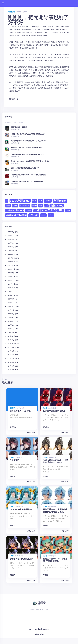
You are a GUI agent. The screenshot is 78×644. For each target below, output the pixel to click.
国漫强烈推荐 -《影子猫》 (20, 127)
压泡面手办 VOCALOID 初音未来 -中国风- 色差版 (55, 560)
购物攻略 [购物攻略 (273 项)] (51, 215)
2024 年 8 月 (11, 269)
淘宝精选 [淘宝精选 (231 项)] (68, 210)
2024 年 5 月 (11, 280)
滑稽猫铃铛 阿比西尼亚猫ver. (22, 559)
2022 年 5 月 (11, 318)
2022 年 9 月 (11, 303)
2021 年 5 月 (11, 362)
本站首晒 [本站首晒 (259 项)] (28, 210)
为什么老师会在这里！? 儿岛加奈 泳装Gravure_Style (56, 461)
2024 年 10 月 (11, 262)
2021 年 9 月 (11, 347)
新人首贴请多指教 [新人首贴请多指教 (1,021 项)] (15, 210)
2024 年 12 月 (11, 254)
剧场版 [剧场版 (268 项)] (34, 206)
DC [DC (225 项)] (7, 201)
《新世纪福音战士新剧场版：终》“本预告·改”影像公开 (29, 175)
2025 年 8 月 (11, 236)
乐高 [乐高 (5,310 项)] (60, 201)
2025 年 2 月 (11, 247)
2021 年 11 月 (11, 340)
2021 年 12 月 (11, 336)
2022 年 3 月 (11, 325)
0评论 (29, 433)
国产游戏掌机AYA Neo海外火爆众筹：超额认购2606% (29, 141)
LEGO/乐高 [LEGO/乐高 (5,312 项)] (20, 201)
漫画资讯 (12, 408)
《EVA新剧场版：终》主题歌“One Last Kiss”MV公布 (28, 154)
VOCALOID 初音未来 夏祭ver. (21, 510)
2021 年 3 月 (11, 370)
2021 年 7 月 (11, 355)
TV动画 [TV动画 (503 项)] (48, 201)
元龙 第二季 (14, 99)
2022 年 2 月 (11, 329)
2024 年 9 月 (11, 266)
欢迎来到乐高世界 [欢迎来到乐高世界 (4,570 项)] (48, 210)
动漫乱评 (12, 12)
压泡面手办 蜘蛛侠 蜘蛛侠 (54, 411)
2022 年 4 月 (11, 321)
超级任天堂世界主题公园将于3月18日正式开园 (26, 148)
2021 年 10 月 (11, 344)
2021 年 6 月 (11, 359)
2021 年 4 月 (11, 366)
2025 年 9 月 (11, 232)
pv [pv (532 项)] (34, 201)
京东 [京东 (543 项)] (15, 206)
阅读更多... (13, 427)
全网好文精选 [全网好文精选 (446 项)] (25, 206)
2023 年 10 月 (11, 288)
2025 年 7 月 (11, 239)
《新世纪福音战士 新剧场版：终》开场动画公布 (27, 182)
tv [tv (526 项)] (41, 201)
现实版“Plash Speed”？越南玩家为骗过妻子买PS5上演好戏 (30, 161)
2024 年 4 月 (11, 284)
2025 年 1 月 (11, 251)
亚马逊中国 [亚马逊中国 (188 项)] (8, 206)
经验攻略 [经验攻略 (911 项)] (34, 215)
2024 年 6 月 (11, 277)
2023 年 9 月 (11, 292)
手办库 (45, 408)
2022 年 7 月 (11, 310)
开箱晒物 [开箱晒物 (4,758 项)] (54, 206)
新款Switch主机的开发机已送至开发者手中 (25, 168)
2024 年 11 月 (11, 258)
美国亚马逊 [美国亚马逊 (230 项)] (43, 215)
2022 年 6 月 (11, 314)
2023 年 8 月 (11, 295)
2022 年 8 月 (11, 306)
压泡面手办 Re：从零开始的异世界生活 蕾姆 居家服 (55, 511)
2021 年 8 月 (11, 351)
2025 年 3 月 (11, 243)
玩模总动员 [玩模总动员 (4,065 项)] (16, 215)
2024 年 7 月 (11, 273)
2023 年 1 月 (11, 299)
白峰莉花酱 (15, 460)
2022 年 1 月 (11, 333)
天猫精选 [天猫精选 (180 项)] (40, 206)
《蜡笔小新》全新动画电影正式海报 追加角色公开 (28, 134)
